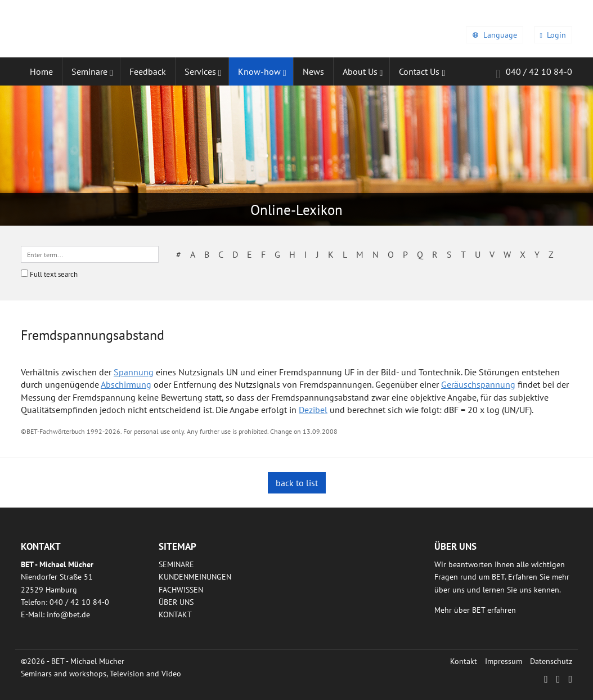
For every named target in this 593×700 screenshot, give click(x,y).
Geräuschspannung (478, 384)
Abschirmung (126, 384)
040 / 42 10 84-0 (534, 73)
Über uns (176, 602)
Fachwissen (181, 590)
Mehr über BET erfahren (475, 610)
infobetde (68, 614)
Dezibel (313, 410)
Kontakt (175, 614)
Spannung (134, 372)
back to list (297, 483)
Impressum (504, 661)
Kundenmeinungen (195, 577)
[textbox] (90, 254)
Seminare (176, 564)
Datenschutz (551, 661)
